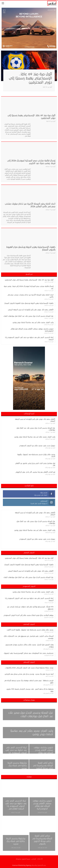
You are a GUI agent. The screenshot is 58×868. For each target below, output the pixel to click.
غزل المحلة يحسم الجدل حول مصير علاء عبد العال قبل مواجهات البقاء (28, 316)
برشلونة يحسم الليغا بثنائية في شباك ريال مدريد (17, 766)
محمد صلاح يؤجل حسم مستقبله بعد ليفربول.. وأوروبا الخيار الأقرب (30, 630)
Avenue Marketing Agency (22, 865)
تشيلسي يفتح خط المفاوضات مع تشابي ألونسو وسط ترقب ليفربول (29, 653)
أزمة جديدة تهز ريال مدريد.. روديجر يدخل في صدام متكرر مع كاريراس (29, 674)
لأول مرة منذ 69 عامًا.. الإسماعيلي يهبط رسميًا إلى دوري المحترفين (30, 78)
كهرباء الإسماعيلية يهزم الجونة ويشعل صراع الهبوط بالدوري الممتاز (29, 303)
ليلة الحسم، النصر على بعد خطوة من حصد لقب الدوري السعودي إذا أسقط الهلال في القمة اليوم (16, 753)
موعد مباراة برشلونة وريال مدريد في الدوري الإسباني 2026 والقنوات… (29, 668)
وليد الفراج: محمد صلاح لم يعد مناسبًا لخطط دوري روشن (33, 322)
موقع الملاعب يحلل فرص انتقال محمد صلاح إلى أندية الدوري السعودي (28, 615)
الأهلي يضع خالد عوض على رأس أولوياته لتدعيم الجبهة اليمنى (31, 310)
